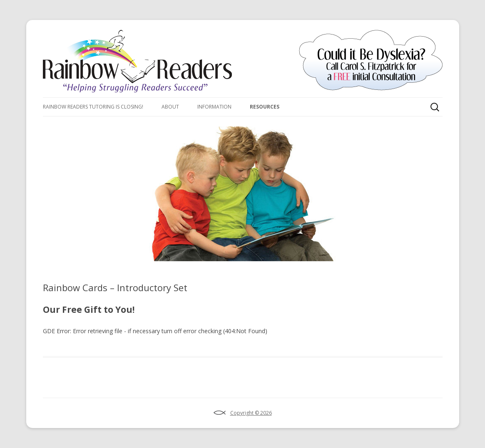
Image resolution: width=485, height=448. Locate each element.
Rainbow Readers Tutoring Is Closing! (93, 107)
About (170, 107)
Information (214, 107)
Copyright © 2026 (251, 413)
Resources (265, 107)
